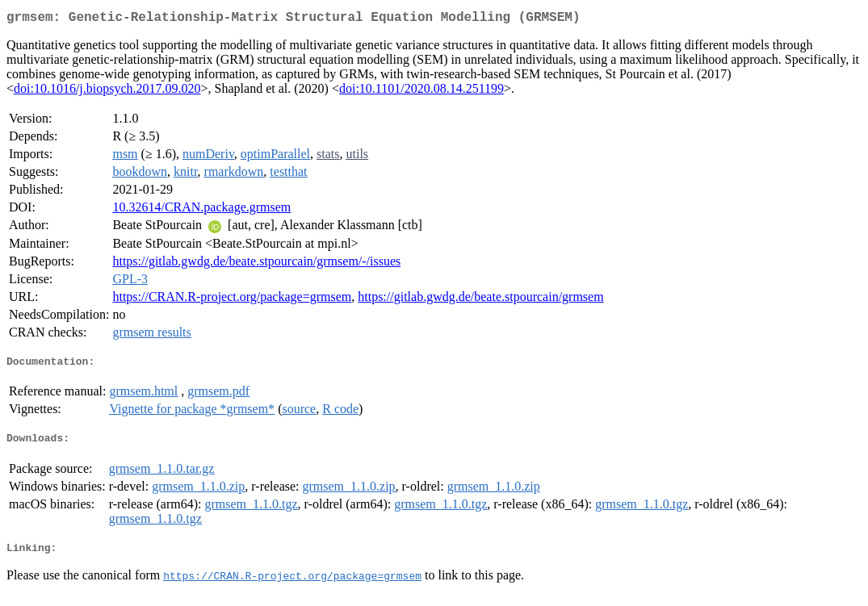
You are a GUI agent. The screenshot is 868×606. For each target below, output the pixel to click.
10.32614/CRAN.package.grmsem (201, 210)
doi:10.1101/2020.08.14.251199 (421, 92)
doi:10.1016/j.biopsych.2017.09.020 (107, 92)
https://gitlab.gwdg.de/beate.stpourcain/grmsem (480, 300)
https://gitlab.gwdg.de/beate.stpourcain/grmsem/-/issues (256, 264)
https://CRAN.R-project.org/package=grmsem (232, 300)
